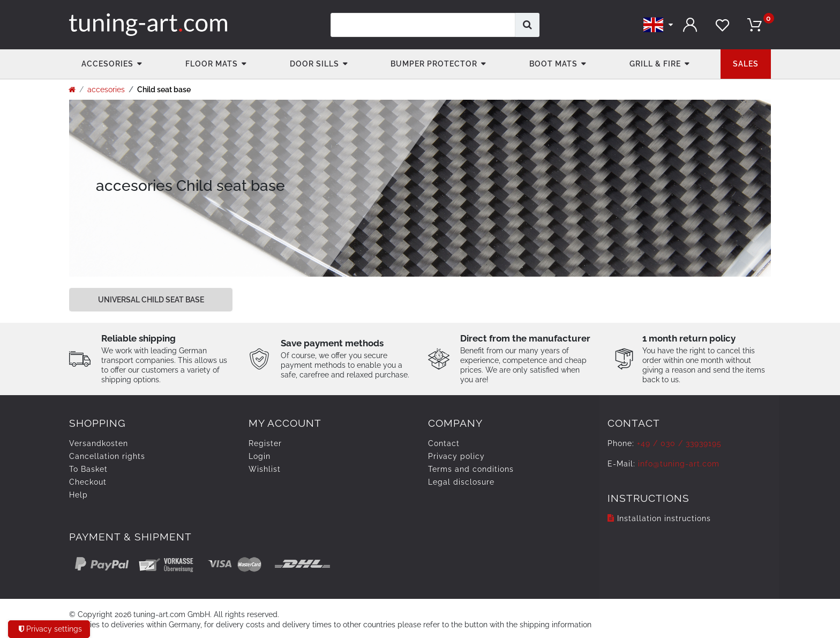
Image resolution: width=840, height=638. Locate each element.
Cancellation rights (107, 456)
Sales (746, 64)
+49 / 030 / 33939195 (679, 443)
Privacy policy (456, 456)
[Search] (527, 25)
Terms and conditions (471, 469)
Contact (444, 443)
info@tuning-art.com (679, 464)
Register (265, 443)
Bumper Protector (434, 64)
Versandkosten (99, 443)
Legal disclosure (461, 482)
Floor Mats (212, 64)
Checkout (88, 482)
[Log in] (691, 25)
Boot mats (553, 64)
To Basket (88, 469)
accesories (107, 64)
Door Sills (314, 64)
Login (260, 456)
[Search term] (423, 25)
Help (78, 495)
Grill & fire (655, 64)
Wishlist (265, 469)
